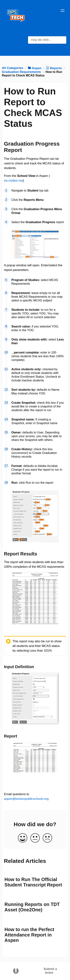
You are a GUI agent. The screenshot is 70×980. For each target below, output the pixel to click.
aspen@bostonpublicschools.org (26, 799)
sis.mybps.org (13, 180)
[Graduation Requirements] (22, 72)
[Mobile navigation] (63, 11)
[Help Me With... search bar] (47, 40)
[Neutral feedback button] (35, 838)
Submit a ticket (50, 971)
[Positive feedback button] (23, 838)
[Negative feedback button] (47, 838)
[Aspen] (35, 68)
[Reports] (54, 68)
